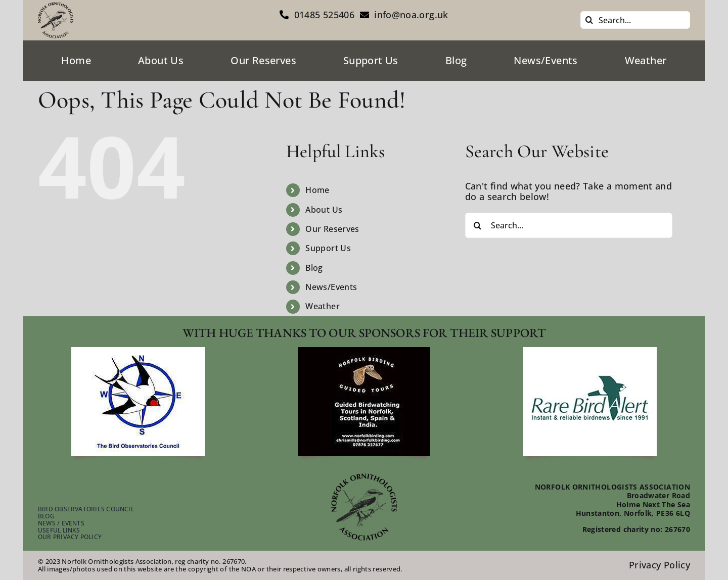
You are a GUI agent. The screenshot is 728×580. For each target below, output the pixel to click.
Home (317, 190)
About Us (324, 210)
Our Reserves (332, 229)
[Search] (589, 20)
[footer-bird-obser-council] (138, 352)
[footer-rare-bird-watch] (590, 352)
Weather (323, 306)
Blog (314, 268)
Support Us (328, 248)
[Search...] (635, 20)
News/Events (331, 287)
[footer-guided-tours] (364, 352)
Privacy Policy (659, 565)
